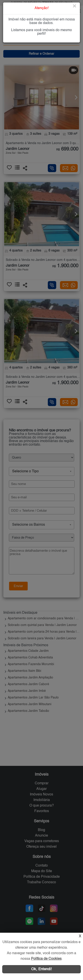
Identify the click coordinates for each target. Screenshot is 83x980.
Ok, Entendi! (41, 969)
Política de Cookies (46, 959)
